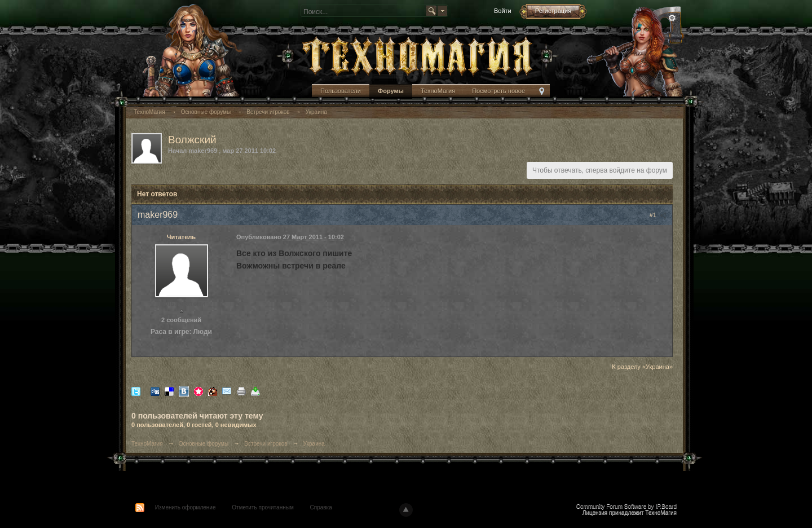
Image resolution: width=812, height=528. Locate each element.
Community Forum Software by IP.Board (626, 506)
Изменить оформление (186, 507)
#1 (658, 215)
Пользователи (341, 91)
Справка (321, 507)
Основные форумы (204, 444)
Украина (314, 444)
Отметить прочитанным (262, 507)
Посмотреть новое (498, 91)
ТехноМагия (438, 91)
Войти (503, 11)
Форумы (391, 91)
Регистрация (553, 11)
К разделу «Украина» (642, 367)
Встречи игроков (266, 444)
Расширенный (672, 18)
